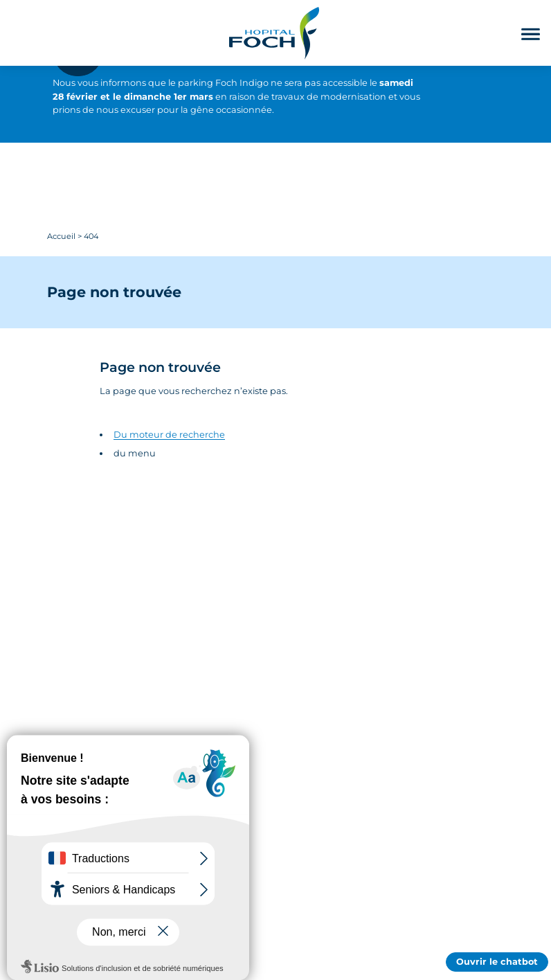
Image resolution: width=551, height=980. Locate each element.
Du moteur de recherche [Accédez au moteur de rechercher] (169, 435)
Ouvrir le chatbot (497, 962)
